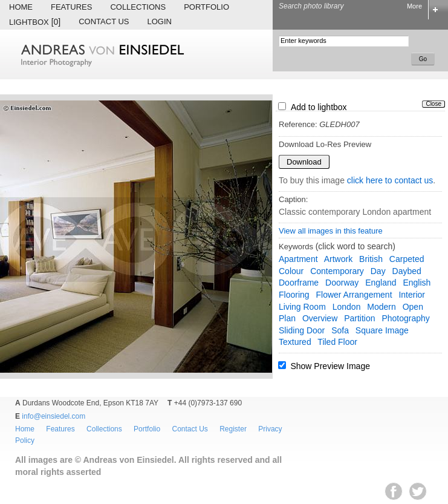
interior (412, 295)
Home (21, 7)
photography (405, 318)
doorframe (299, 283)
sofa (340, 330)
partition (359, 318)
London (347, 307)
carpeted (407, 259)
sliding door (302, 330)
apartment (298, 259)
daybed (407, 271)
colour (291, 271)
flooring (294, 295)
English (417, 283)
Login (160, 21)
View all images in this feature (331, 231)
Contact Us (104, 21)
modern (381, 307)
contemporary (337, 271)
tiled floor (337, 342)
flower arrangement (354, 295)
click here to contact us (390, 180)
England (381, 283)
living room (302, 307)
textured (295, 342)
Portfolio (206, 7)
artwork (338, 259)
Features (71, 7)
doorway (342, 283)
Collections (138, 7)
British (371, 259)
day (378, 271)
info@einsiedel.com (54, 416)
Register (233, 429)
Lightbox (35, 22)
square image (382, 330)
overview (320, 318)
